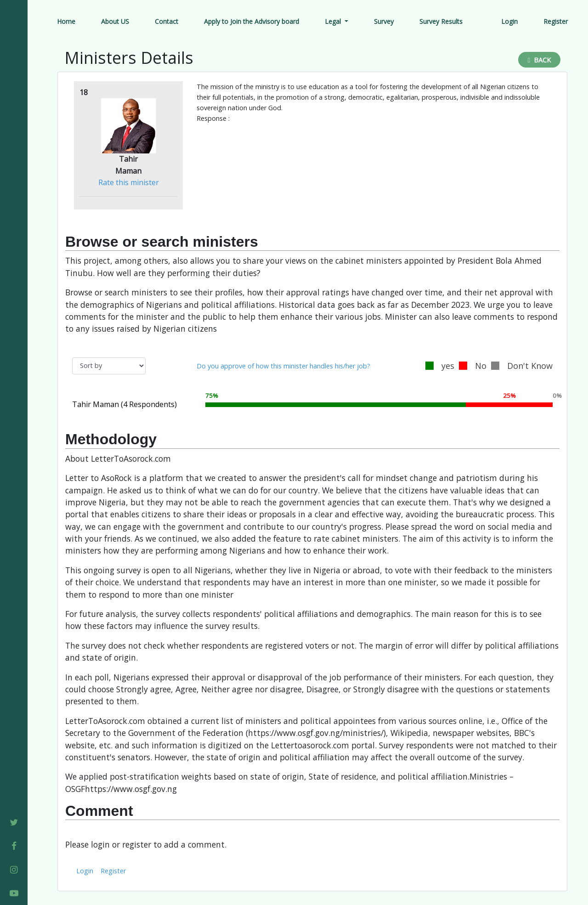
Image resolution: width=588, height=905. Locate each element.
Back (539, 60)
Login (509, 21)
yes (440, 366)
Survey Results (441, 21)
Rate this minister (129, 182)
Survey (384, 21)
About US (115, 21)
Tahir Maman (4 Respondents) (124, 404)
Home (66, 21)
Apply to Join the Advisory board (252, 21)
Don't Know (522, 366)
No (473, 366)
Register (556, 21)
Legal (334, 21)
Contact (167, 21)
